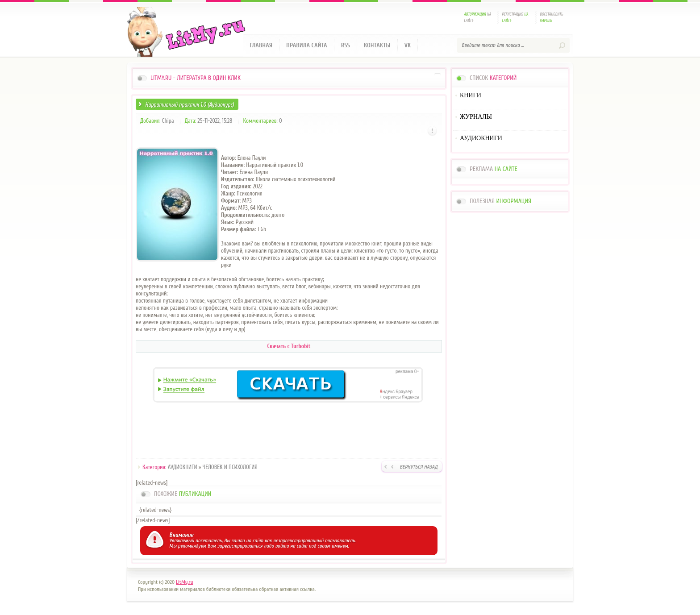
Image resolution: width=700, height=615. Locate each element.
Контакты (377, 45)
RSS (346, 45)
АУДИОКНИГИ (183, 467)
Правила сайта (307, 45)
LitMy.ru (184, 582)
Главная (261, 45)
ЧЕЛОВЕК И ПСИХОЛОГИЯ (230, 467)
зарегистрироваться (240, 546)
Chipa (168, 121)
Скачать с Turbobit (289, 346)
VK (408, 45)
